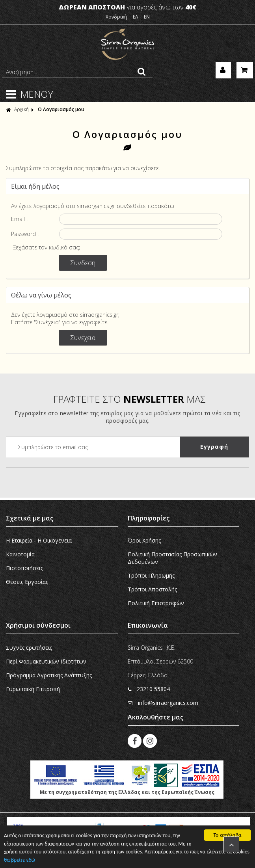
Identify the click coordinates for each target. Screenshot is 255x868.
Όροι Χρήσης (144, 540)
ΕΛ (135, 17)
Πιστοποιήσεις (24, 568)
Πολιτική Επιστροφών (156, 603)
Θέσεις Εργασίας (27, 582)
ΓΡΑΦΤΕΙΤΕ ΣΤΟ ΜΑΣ (129, 399)
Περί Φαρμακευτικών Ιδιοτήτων (46, 661)
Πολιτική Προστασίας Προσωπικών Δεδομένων (172, 558)
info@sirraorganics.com (163, 703)
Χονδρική (116, 17)
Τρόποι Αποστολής (152, 589)
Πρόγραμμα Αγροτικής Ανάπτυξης (49, 675)
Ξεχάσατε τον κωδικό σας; (47, 247)
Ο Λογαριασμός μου (61, 109)
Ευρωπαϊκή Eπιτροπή (33, 689)
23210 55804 (149, 689)
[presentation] (66, 473)
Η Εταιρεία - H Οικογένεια (39, 540)
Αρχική (17, 109)
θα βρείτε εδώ (20, 860)
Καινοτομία (20, 554)
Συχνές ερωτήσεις (29, 648)
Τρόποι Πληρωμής (151, 575)
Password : (25, 234)
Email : (19, 219)
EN (147, 17)
